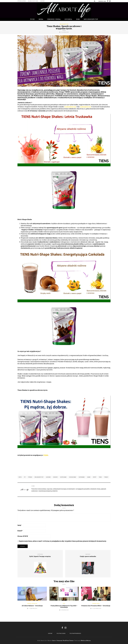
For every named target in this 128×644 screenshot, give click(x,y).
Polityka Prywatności (75, 633)
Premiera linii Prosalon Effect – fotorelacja (96, 606)
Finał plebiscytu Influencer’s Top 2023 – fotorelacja (64, 606)
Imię (19, 525)
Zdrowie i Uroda (54, 19)
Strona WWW (23, 536)
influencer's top (39, 477)
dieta (20, 477)
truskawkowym (70, 107)
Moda (41, 19)
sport (95, 477)
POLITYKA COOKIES (61, 633)
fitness (30, 477)
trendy (106, 477)
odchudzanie (73, 477)
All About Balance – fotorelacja (32, 606)
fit (25, 477)
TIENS (46, 455)
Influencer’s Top (91, 19)
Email (20, 531)
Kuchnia (68, 19)
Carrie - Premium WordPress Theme (63, 641)
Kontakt (42, 1)
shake (89, 477)
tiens (100, 477)
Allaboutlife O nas (33, 1)
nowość (55, 477)
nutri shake (63, 477)
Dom (78, 19)
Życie (32, 19)
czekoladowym (85, 107)
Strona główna (22, 1)
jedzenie (48, 477)
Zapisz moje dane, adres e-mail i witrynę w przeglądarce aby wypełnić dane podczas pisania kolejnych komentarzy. (63, 541)
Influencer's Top (64, 24)
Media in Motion (86, 641)
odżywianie (82, 477)
